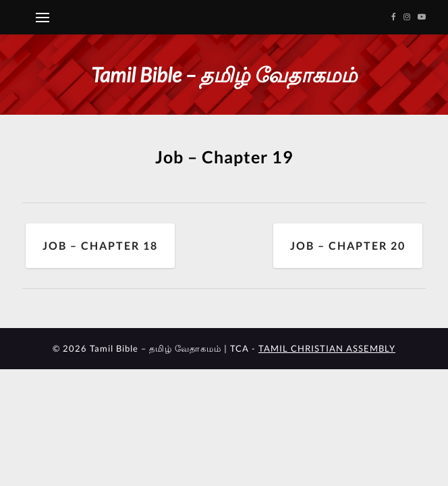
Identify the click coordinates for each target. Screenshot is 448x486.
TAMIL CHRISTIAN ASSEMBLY (327, 348)
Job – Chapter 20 (348, 245)
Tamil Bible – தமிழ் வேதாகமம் (224, 74)
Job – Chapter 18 (100, 245)
